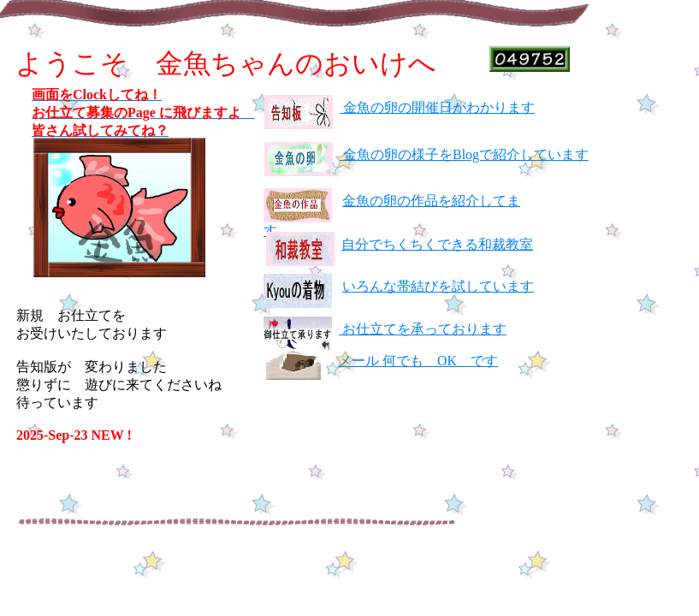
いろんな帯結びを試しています (438, 286)
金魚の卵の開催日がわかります (437, 107)
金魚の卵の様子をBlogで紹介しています (464, 154)
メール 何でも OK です (418, 361)
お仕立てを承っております (423, 329)
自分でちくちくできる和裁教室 (437, 244)
